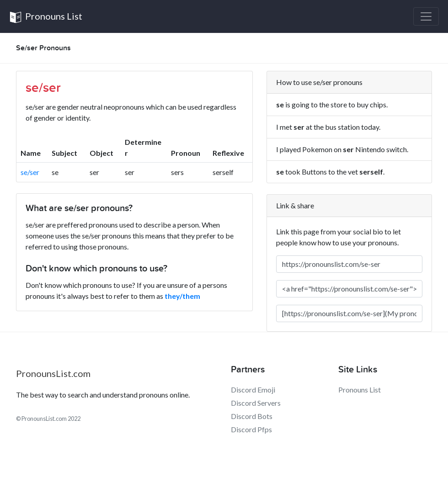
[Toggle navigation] (426, 16)
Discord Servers (256, 403)
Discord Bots (252, 416)
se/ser (30, 172)
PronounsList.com (53, 373)
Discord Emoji (253, 390)
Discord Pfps (251, 429)
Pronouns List (46, 17)
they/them (182, 296)
